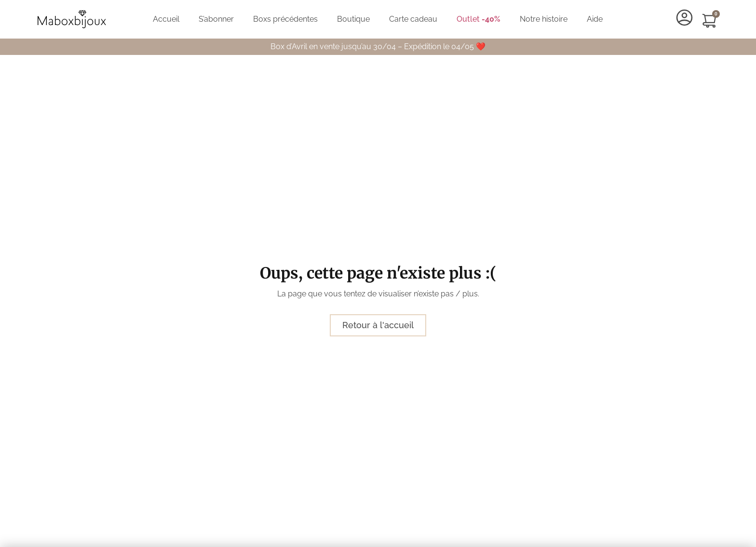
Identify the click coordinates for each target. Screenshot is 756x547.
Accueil (166, 19)
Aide (595, 19)
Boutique (353, 19)
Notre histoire (544, 19)
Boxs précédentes (285, 19)
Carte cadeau (413, 19)
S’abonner (216, 19)
